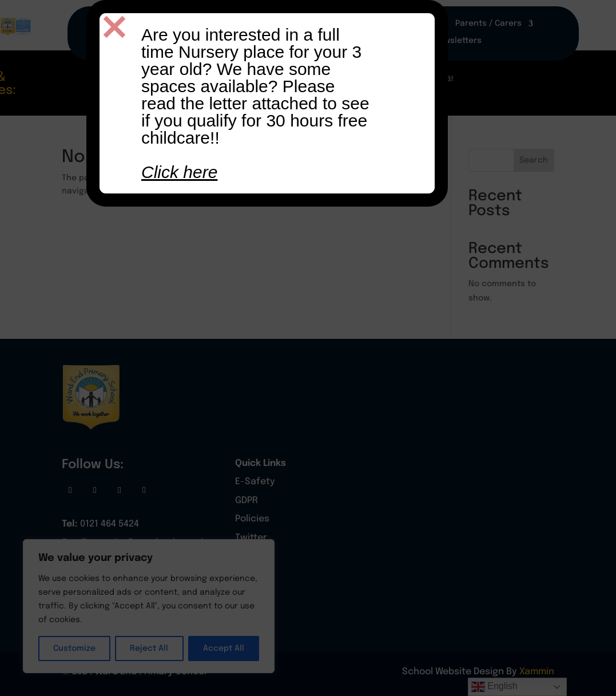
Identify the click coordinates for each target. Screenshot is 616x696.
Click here (179, 172)
